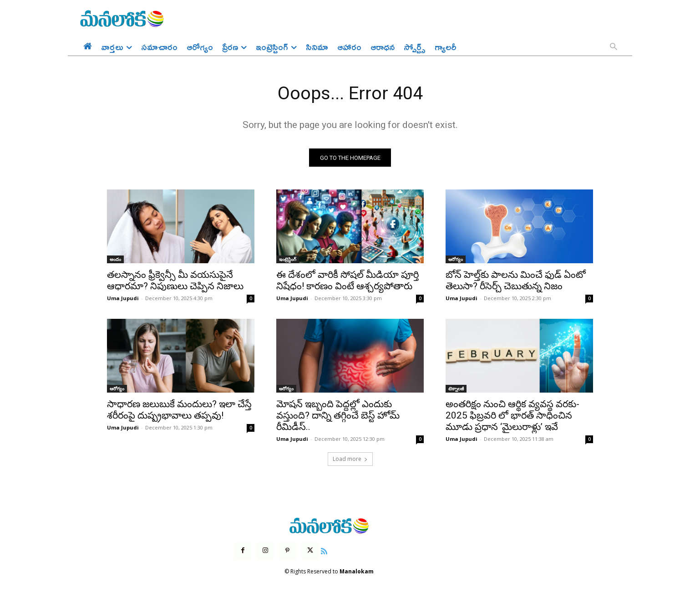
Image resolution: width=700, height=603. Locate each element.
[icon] (324, 551)
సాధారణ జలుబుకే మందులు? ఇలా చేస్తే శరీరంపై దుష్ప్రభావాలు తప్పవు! (179, 411)
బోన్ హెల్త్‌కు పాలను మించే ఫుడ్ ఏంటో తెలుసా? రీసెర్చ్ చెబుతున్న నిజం (516, 281)
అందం (115, 260)
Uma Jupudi (123, 299)
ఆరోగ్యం (456, 260)
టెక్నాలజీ (456, 389)
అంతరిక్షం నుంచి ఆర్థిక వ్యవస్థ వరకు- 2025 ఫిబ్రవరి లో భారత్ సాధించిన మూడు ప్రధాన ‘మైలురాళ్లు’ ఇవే (512, 416)
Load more (350, 460)
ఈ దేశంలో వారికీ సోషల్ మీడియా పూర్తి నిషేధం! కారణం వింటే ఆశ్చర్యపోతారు (347, 281)
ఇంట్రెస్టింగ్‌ (288, 260)
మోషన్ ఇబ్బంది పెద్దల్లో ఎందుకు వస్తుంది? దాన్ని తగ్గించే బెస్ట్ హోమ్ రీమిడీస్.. (338, 416)
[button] (614, 47)
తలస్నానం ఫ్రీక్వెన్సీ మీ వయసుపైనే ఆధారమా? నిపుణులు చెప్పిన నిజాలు (175, 281)
